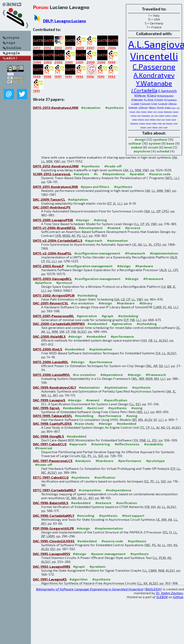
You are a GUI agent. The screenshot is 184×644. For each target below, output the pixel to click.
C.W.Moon (135, 119)
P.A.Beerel (162, 116)
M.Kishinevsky (165, 96)
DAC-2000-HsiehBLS (49, 336)
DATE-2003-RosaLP (48, 266)
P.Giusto (138, 112)
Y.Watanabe (154, 83)
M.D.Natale (153, 119)
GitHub (178, 597)
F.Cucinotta (133, 116)
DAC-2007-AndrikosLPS (52, 207)
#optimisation (101, 349)
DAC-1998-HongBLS (48, 436)
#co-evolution (82, 303)
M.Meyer (140, 95)
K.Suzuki (165, 127)
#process (133, 228)
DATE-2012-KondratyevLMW (56, 166)
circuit (153, 147)
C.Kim (178, 108)
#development (91, 228)
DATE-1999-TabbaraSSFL (53, 416)
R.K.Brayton (141, 119)
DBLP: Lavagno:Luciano (65, 21)
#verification (105, 477)
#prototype (155, 461)
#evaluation (91, 108)
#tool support (133, 516)
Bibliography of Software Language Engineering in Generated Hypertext (90, 589)
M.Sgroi (152, 95)
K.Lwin (163, 119)
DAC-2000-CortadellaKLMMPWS (59, 324)
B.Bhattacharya (168, 112)
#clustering (101, 444)
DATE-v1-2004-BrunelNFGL (54, 228)
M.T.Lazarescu (170, 100)
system (155, 143)
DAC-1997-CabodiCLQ (50, 444)
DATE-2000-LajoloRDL (51, 362)
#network (103, 503)
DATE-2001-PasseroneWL (54, 316)
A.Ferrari (159, 119)
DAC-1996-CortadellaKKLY (54, 516)
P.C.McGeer (168, 116)
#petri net (95, 408)
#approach (94, 240)
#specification (116, 400)
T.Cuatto (176, 123)
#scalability (154, 444)
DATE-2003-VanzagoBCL (52, 279)
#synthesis (114, 108)
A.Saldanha (174, 116)
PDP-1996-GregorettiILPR (53, 528)
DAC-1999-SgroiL (47, 408)
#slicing (100, 220)
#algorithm (78, 579)
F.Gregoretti (133, 108)
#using (137, 408)
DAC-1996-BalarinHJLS (51, 503)
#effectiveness (127, 444)
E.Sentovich (168, 91)
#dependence (114, 174)
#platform (43, 283)
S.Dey (152, 116)
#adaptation (78, 199)
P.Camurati (145, 104)
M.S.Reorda (142, 123)
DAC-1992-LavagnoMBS (52, 566)
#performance (122, 336)
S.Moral (160, 127)
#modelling (84, 416)
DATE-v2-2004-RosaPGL (52, 253)
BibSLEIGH (153, 589)
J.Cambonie (175, 112)
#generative (87, 316)
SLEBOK (162, 597)
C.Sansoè (149, 127)
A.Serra (139, 116)
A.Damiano (143, 127)
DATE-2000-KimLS (48, 349)
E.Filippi (160, 123)
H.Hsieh (159, 100)
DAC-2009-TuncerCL (49, 199)
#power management (108, 554)
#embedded (97, 324)
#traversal (44, 448)
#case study (84, 423)
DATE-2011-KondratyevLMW (55, 187)
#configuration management (97, 253)
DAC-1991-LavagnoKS (50, 579)
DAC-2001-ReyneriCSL (51, 303)
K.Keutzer (133, 112)
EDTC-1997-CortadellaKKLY (54, 490)
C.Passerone (154, 66)
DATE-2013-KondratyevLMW (56, 108)
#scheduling (87, 295)
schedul (163, 151)
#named (114, 228)
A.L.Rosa (149, 100)
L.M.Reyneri (143, 108)
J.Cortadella (144, 90)
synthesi (160, 139)
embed (136, 147)
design (140, 139)
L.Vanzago (160, 112)
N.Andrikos (144, 112)
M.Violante (148, 123)
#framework (135, 253)
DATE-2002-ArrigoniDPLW (54, 295)
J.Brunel (147, 119)
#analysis (81, 174)
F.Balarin (153, 108)
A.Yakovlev (137, 99)
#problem (97, 566)
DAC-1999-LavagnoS (49, 400)
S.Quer (154, 104)
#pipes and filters (95, 187)
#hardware (144, 266)
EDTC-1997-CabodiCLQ (51, 477)
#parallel (137, 174)
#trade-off (113, 166)
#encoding (86, 516)
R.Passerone (169, 123)
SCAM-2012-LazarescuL (52, 174)
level (168, 147)
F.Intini (164, 123)
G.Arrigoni (168, 119)
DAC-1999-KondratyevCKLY (55, 387)
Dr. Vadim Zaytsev (170, 593)
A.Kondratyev (154, 75)
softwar (135, 143)
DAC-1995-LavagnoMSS (52, 554)
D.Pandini (150, 112)
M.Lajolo (160, 108)
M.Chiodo (168, 108)
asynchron (142, 151)
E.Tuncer (174, 108)
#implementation (164, 253)
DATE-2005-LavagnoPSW (53, 220)
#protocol (64, 283)
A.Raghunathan (146, 116)
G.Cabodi (135, 104)
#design (82, 220)
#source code (160, 174)
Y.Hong (156, 116)
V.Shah (155, 112)
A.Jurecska (163, 104)
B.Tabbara (155, 123)
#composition (90, 490)
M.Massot (155, 127)
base (170, 143)
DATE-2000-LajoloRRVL (52, 375)
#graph (108, 316)
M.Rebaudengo (134, 123)
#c (96, 174)
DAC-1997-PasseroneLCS (53, 461)
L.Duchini (174, 119)
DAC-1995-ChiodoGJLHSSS (54, 541)
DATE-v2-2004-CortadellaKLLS (58, 240)
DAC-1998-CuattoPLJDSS (52, 423)
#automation (117, 240)
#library (146, 303)
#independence (119, 490)
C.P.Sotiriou (172, 104)
